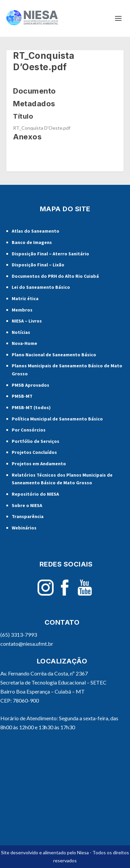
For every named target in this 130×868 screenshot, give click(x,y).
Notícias (21, 332)
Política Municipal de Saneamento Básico (57, 419)
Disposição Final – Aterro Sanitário (50, 254)
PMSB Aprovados (30, 385)
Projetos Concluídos (34, 452)
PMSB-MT (22, 396)
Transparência (28, 516)
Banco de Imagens (32, 242)
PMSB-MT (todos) (31, 407)
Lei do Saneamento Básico (41, 287)
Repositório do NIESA (35, 494)
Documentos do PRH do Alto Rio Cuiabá (55, 276)
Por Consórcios (29, 430)
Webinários (24, 528)
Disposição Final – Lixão (38, 265)
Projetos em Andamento (39, 464)
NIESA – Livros (27, 321)
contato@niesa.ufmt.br (27, 644)
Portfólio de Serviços (36, 441)
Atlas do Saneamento (36, 231)
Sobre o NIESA (27, 505)
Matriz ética (25, 298)
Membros (22, 310)
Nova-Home (24, 343)
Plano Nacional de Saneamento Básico (54, 355)
